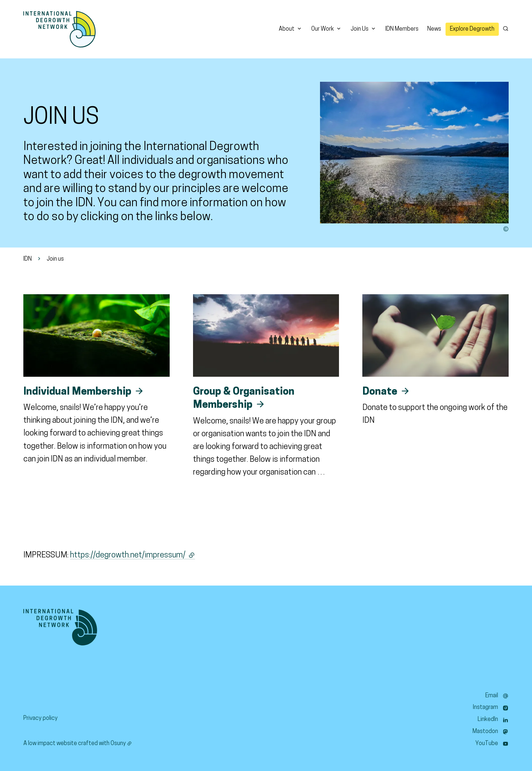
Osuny (118, 744)
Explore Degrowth (472, 29)
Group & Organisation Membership (244, 399)
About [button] (287, 29)
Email (492, 696)
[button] (414, 153)
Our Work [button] (323, 29)
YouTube (487, 744)
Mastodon (485, 732)
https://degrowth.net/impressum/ (132, 555)
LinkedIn (488, 720)
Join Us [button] (360, 29)
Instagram (485, 707)
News (434, 29)
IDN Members (402, 29)
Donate (380, 392)
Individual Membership (77, 392)
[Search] (506, 28)
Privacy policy (41, 718)
